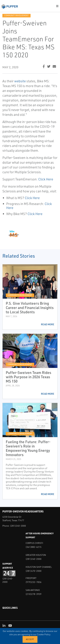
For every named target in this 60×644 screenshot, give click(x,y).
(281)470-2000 (34, 571)
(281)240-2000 (18, 526)
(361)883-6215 (34, 547)
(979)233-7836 (34, 582)
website (20, 81)
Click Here (46, 179)
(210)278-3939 (34, 594)
